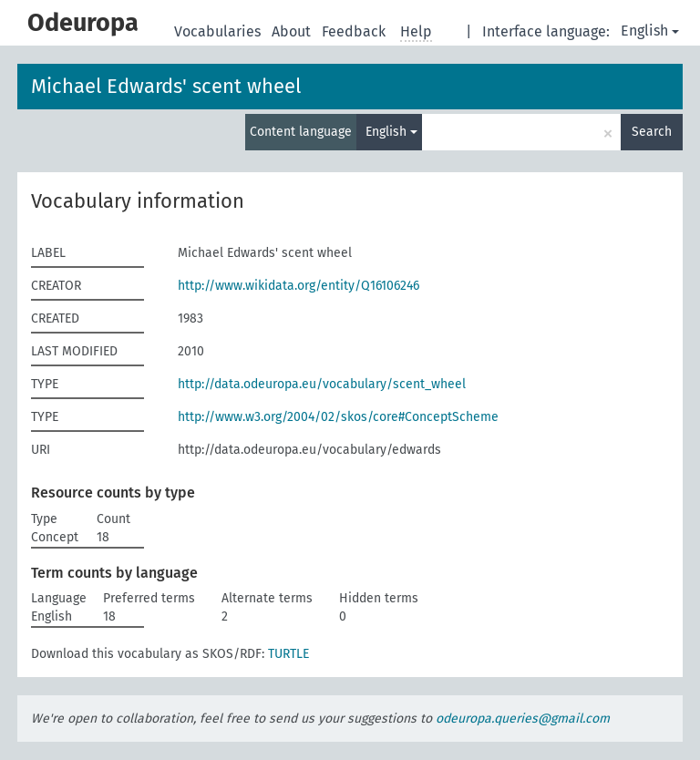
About (293, 31)
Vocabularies (219, 31)
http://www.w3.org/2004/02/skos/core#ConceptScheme (338, 417)
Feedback (355, 31)
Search (652, 132)
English (650, 31)
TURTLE (288, 654)
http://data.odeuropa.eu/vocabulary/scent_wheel (322, 384)
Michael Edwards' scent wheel (166, 86)
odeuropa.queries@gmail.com (523, 719)
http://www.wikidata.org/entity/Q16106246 (299, 286)
